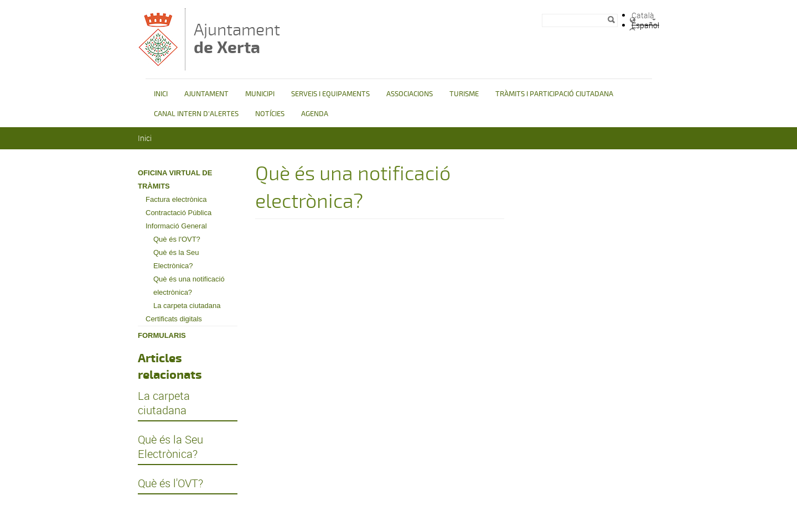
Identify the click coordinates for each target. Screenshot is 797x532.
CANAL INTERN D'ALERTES (196, 114)
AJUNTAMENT (206, 94)
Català (643, 15)
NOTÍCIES (270, 114)
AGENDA (315, 114)
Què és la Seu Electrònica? (176, 259)
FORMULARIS (162, 335)
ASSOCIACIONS (410, 94)
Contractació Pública (178, 213)
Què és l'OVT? (177, 239)
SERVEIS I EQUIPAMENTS (330, 94)
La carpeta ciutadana (187, 306)
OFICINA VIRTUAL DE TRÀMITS (175, 179)
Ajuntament (237, 38)
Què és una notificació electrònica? (189, 286)
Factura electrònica (176, 199)
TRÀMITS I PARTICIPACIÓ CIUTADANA (554, 94)
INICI (161, 94)
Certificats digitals (174, 319)
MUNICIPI (260, 94)
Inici (145, 138)
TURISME (464, 94)
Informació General (176, 226)
